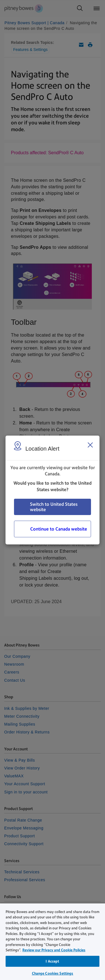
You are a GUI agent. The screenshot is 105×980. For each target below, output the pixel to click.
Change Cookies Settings (53, 973)
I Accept (52, 961)
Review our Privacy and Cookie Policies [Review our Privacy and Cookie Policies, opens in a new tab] (54, 950)
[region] (53, 941)
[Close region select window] (90, 445)
